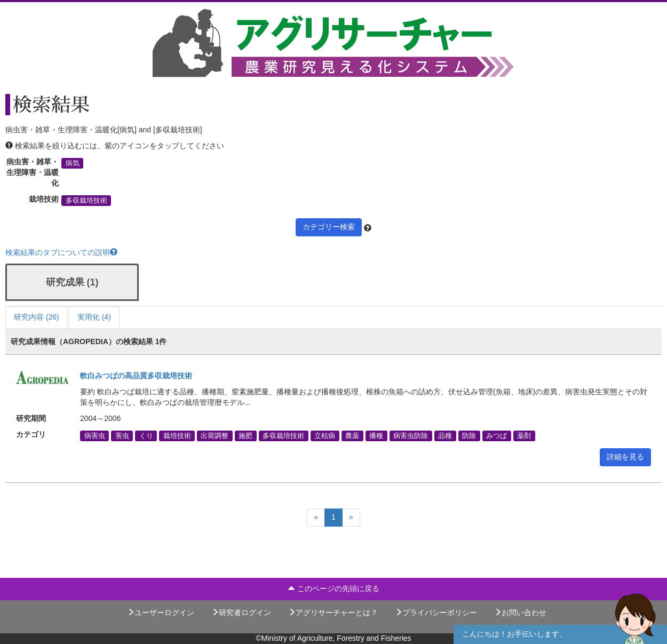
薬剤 (524, 436)
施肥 (245, 436)
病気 (73, 163)
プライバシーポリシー (436, 613)
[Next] (351, 518)
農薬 (352, 436)
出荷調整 (215, 436)
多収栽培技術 (86, 201)
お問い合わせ (520, 613)
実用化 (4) (94, 317)
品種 (445, 436)
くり (146, 436)
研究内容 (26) (37, 317)
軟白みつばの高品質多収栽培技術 (136, 376)
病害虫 (95, 436)
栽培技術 (177, 436)
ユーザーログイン (161, 613)
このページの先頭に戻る (333, 589)
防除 (469, 436)
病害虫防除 (411, 436)
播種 (376, 436)
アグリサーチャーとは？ (333, 613)
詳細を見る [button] (625, 457)
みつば (497, 436)
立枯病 (325, 436)
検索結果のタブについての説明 (61, 252)
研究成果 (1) (72, 282)
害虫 (122, 436)
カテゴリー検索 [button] (329, 227)
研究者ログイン (241, 613)
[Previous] (316, 518)
